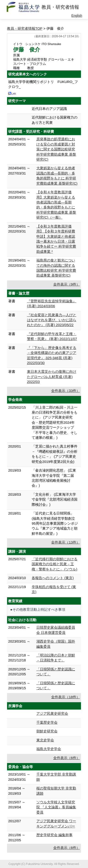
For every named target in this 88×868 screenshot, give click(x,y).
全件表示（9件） (67, 284)
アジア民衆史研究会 (52, 713)
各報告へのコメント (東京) (53, 578)
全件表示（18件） (65, 697)
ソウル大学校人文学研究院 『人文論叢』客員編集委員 (56, 807)
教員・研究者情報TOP (25, 28)
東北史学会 (45, 740)
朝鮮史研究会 (47, 731)
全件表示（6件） (67, 758)
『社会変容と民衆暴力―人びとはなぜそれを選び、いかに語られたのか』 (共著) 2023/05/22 (52, 320)
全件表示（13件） (65, 542)
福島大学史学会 (49, 749)
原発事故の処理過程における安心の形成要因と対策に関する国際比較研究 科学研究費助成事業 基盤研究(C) (56, 149)
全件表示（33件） (65, 391)
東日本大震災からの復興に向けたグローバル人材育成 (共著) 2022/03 (52, 377)
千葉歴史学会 (47, 722)
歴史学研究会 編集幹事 (54, 835)
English (77, 16)
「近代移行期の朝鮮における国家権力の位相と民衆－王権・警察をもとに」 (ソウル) (55, 564)
